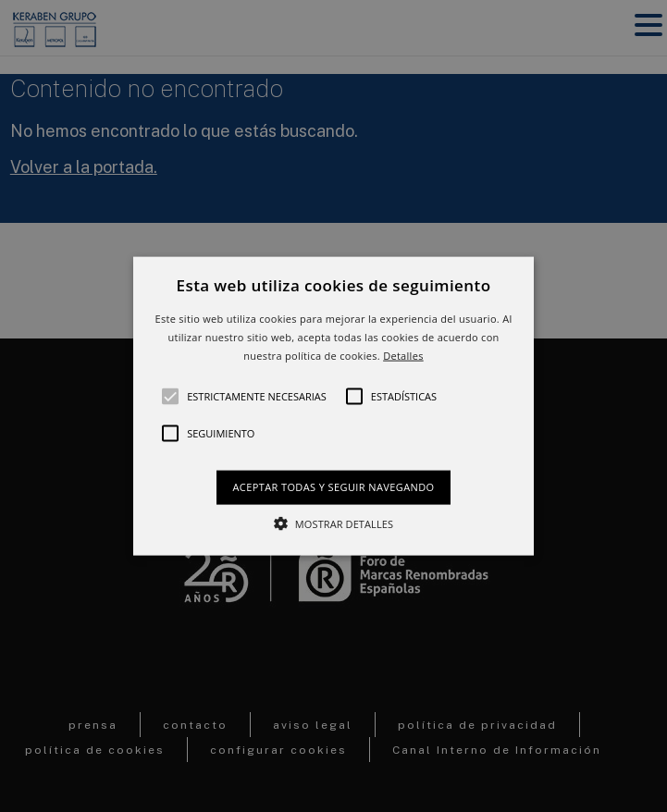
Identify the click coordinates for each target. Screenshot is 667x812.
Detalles (403, 355)
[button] (333, 406)
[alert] (333, 406)
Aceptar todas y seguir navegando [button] (333, 487)
